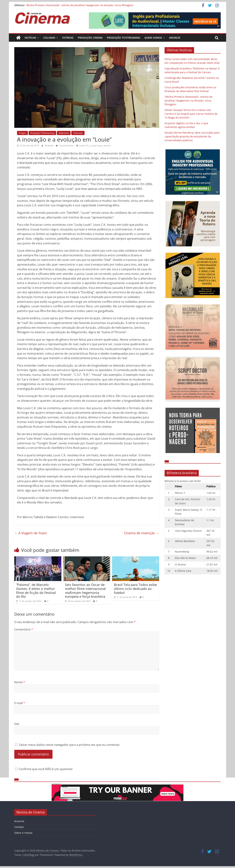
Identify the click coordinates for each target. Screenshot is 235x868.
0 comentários (65, 145)
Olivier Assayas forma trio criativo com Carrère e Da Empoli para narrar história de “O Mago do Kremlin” (191, 114)
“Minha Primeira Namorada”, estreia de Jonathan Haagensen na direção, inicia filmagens (80, 5)
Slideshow (64, 133)
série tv (107, 145)
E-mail (20, 703)
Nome (20, 682)
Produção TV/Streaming (123, 38)
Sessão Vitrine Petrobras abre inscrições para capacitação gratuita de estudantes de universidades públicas (192, 136)
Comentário (24, 629)
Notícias (30, 38)
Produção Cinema (90, 38)
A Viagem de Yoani (31, 533)
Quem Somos (153, 38)
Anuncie (175, 38)
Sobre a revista (23, 833)
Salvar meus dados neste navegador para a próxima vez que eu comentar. (70, 745)
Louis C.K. (84, 145)
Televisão (78, 133)
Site (17, 724)
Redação (49, 145)
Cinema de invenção (142, 533)
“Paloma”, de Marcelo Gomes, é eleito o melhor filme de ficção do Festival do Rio (36, 591)
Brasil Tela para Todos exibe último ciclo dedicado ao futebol (135, 589)
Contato (19, 827)
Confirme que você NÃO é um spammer (44, 769)
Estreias (68, 38)
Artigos (22, 133)
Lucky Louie (96, 145)
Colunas (49, 38)
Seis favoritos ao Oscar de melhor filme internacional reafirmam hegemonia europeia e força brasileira (85, 591)
